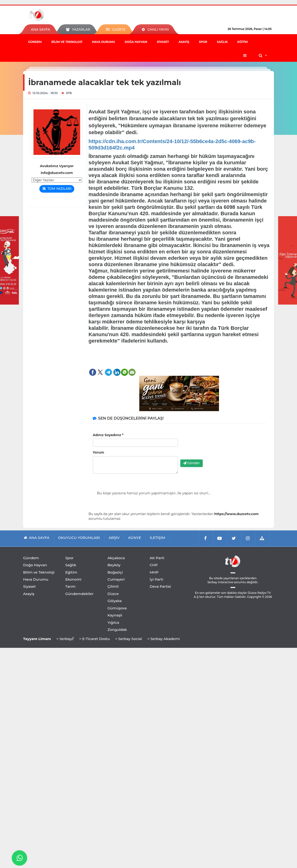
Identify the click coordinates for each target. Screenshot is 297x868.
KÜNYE (135, 538)
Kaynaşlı (115, 615)
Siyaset (163, 42)
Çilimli (113, 586)
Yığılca (113, 622)
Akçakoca (116, 558)
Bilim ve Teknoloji (67, 42)
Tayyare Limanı (37, 639)
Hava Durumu (103, 42)
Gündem (35, 42)
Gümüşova (117, 608)
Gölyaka (115, 601)
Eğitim (243, 42)
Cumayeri (116, 579)
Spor (203, 42)
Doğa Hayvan (136, 42)
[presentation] (216, 447)
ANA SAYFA (40, 29)
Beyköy (114, 565)
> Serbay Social (129, 639)
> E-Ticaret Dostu (94, 639)
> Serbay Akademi (163, 639)
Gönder (192, 463)
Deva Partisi (160, 586)
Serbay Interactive (220, 582)
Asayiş (184, 42)
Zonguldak (117, 630)
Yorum (99, 452)
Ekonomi (73, 579)
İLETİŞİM (157, 538)
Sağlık (222, 42)
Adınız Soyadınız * (108, 435)
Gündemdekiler (79, 594)
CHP (154, 565)
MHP (154, 572)
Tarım (70, 586)
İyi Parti (157, 579)
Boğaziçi (115, 572)
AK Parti (157, 558)
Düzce (113, 594)
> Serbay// (65, 639)
